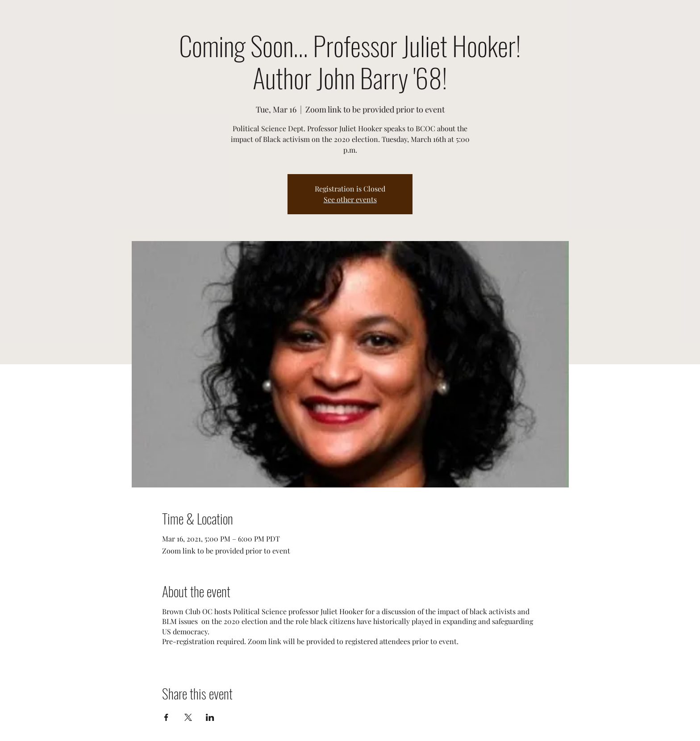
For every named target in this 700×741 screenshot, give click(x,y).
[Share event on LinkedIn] (210, 717)
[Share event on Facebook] (166, 717)
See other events (350, 199)
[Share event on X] (188, 717)
